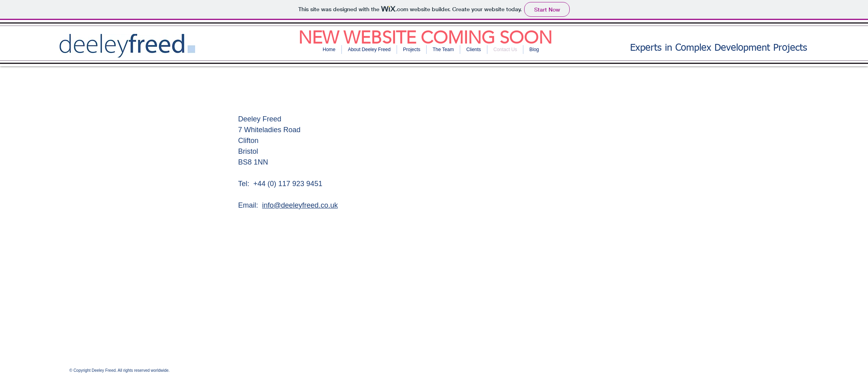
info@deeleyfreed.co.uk (300, 205)
